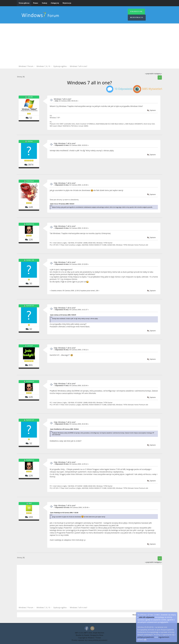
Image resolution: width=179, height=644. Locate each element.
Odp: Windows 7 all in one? (65, 143)
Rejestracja (67, 3)
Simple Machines (99, 633)
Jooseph (30, 346)
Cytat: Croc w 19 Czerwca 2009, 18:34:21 (62, 204)
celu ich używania (146, 617)
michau (30, 141)
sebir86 (30, 97)
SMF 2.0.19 (79, 633)
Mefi (30, 503)
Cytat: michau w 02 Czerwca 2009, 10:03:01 (63, 315)
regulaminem (164, 637)
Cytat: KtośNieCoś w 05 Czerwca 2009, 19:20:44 (64, 429)
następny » (158, 74)
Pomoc (36, 3)
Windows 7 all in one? (63, 99)
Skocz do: (136, 615)
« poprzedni (149, 74)
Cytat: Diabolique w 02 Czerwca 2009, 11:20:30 (64, 513)
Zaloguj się (55, 3)
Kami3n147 (30, 306)
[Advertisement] (89, 45)
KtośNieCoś (30, 224)
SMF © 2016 (88, 633)
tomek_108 (30, 260)
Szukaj (44, 3)
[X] (145, 640)
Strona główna (24, 3)
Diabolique (30, 181)
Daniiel (87, 635)
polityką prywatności (146, 637)
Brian (101, 635)
